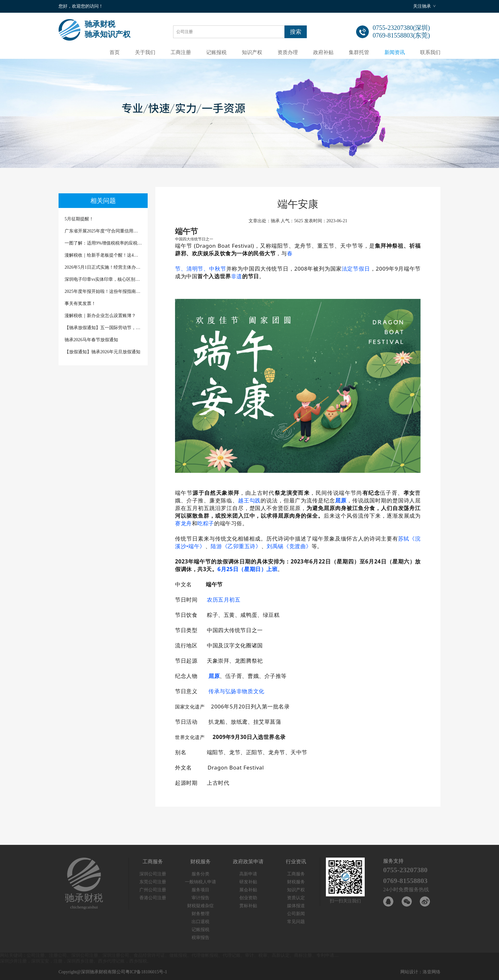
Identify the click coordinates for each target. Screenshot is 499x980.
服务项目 (200, 890)
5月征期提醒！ (79, 219)
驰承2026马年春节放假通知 (91, 340)
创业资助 (248, 898)
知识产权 (252, 52)
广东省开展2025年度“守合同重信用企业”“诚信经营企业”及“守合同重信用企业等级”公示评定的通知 (103, 231)
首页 (115, 52)
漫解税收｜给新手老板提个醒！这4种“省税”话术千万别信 (103, 255)
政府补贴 (323, 52)
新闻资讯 (395, 52)
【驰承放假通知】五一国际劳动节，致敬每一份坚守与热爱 (103, 328)
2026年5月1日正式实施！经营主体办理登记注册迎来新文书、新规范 (103, 267)
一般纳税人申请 (200, 882)
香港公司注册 (153, 898)
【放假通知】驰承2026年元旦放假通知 (102, 352)
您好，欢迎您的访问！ (81, 6)
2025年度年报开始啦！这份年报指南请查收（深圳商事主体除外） (103, 291)
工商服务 (296, 874)
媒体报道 (296, 906)
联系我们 (430, 52)
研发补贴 (248, 882)
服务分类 (200, 874)
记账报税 (216, 52)
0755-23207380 (405, 870)
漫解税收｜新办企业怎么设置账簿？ (100, 316)
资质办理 (288, 52)
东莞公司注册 (153, 882)
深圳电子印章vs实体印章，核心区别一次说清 (103, 279)
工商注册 (181, 52)
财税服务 (296, 882)
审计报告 (200, 898)
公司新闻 (296, 914)
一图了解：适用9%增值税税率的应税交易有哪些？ (103, 243)
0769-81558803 (405, 881)
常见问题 (296, 922)
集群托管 (359, 52)
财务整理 (200, 914)
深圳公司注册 (153, 874)
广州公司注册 (153, 890)
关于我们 (145, 52)
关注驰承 (422, 6)
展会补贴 (248, 890)
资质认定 (296, 898)
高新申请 (248, 874)
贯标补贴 (248, 906)
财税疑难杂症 (200, 906)
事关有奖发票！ (80, 304)
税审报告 (200, 938)
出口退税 (200, 922)
